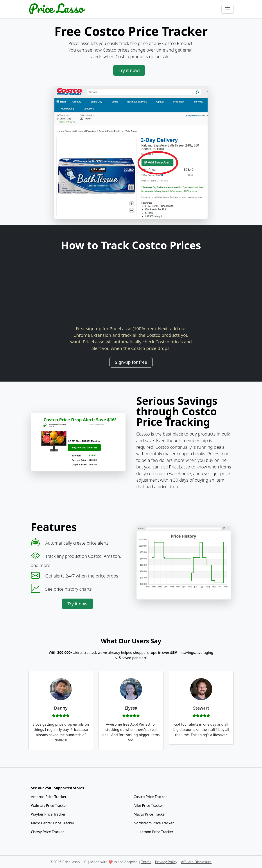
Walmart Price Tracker (49, 805)
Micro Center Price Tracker (53, 823)
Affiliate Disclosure (196, 862)
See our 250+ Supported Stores (57, 788)
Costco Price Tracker (150, 797)
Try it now (77, 604)
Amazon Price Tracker (49, 797)
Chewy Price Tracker (47, 832)
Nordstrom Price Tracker (154, 823)
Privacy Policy (166, 862)
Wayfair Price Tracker (48, 814)
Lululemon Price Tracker (153, 832)
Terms (146, 862)
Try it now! (129, 70)
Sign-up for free (131, 362)
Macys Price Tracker (150, 814)
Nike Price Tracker (148, 805)
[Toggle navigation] (228, 9)
